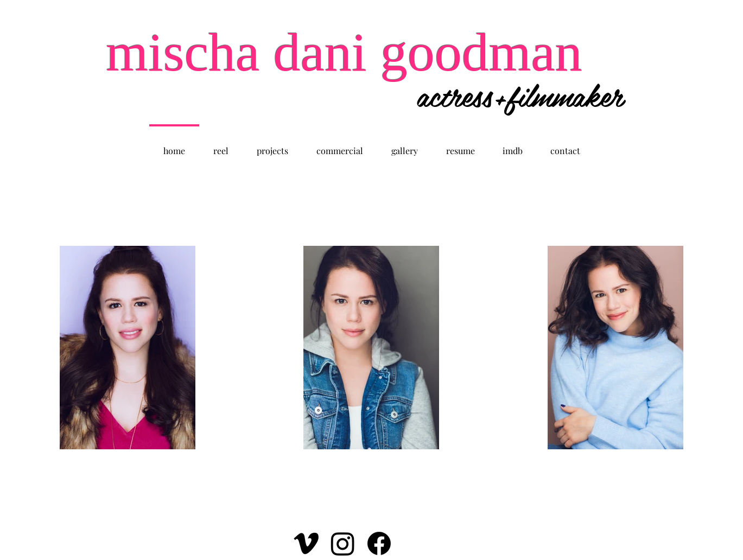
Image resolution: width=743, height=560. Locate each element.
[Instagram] (343, 543)
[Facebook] (379, 543)
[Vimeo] (306, 543)
